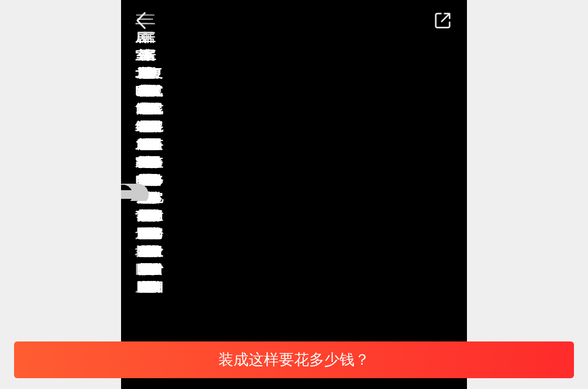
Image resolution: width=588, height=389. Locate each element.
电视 (155, 314)
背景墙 (259, 314)
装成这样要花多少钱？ (294, 360)
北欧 (205, 314)
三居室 (319, 314)
